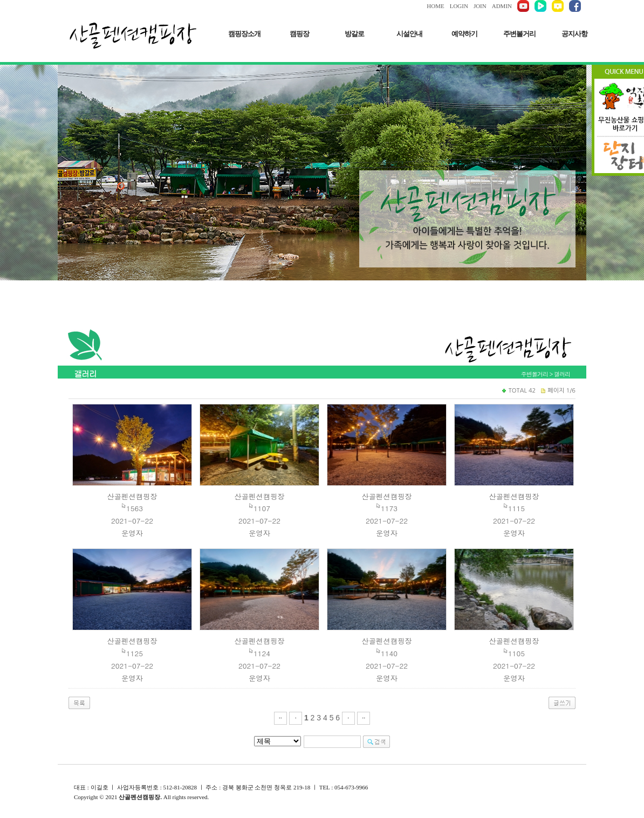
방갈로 (354, 34)
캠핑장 (299, 34)
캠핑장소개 (244, 34)
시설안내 (409, 34)
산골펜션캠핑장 (132, 496)
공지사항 (574, 34)
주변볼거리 (519, 34)
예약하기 (464, 34)
